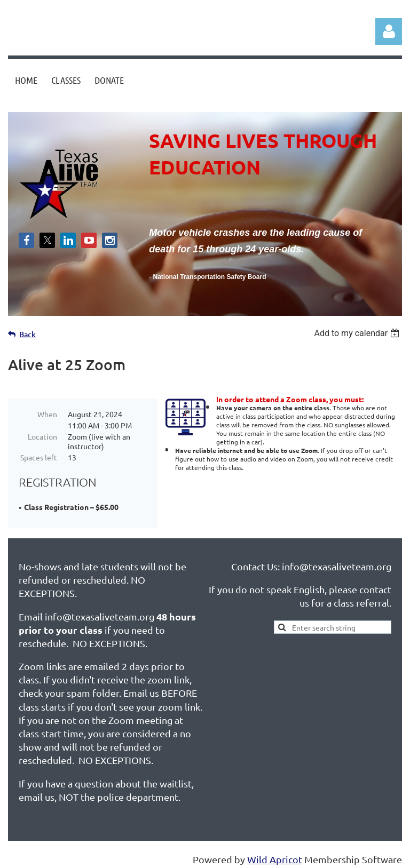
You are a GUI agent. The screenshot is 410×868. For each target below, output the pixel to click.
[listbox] (358, 333)
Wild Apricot (275, 854)
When (47, 414)
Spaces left (39, 457)
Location (42, 436)
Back (27, 334)
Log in (389, 31)
